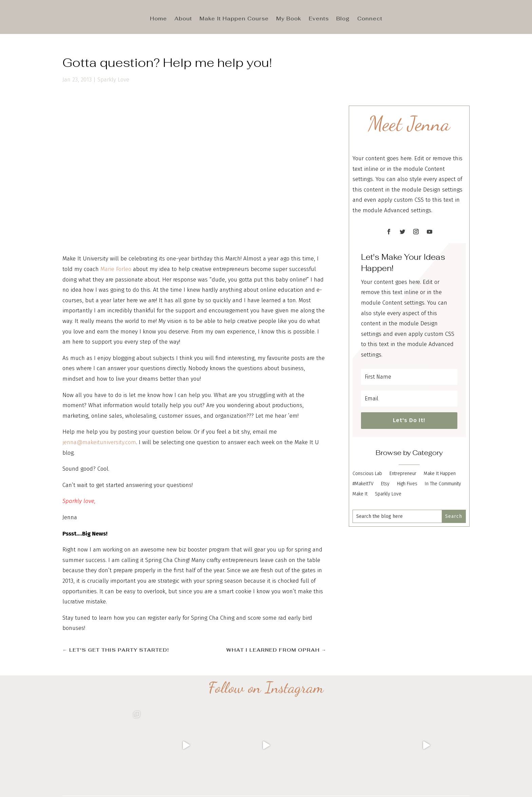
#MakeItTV (363, 484)
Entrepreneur (403, 474)
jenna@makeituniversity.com (99, 442)
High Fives (407, 484)
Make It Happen (440, 474)
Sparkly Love (113, 80)
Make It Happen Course (234, 19)
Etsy (385, 484)
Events (319, 19)
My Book (289, 19)
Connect (370, 19)
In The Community (443, 484)
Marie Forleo (116, 269)
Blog (343, 19)
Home (158, 19)
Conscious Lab (367, 474)
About (183, 19)
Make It (360, 494)
